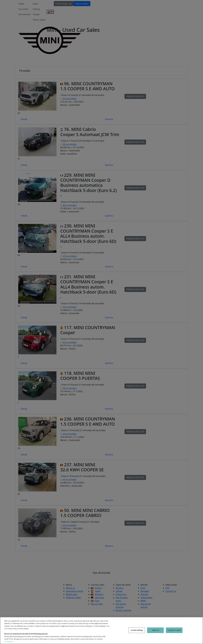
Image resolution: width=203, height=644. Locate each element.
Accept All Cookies (174, 630)
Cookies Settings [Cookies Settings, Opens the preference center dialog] (137, 630)
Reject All (155, 630)
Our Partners (9, 642)
